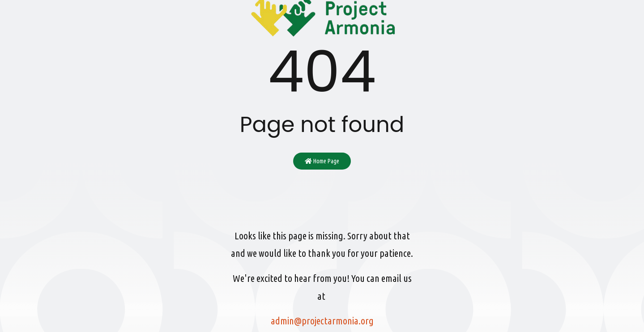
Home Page (322, 161)
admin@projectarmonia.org (322, 321)
